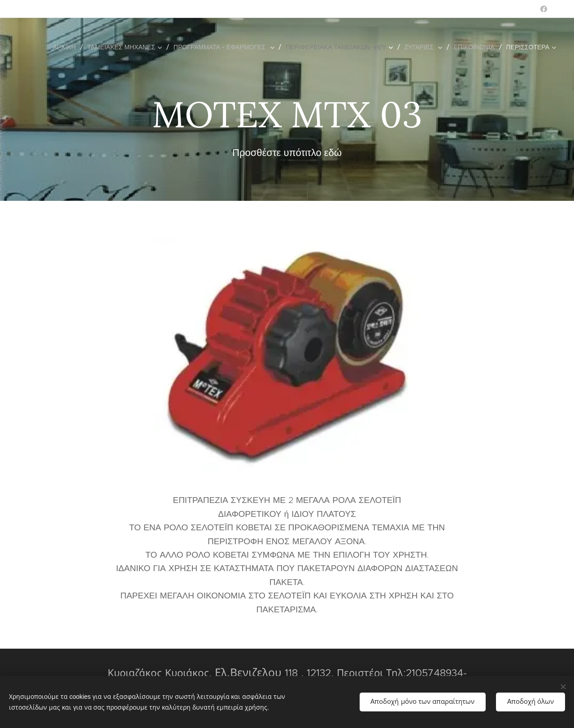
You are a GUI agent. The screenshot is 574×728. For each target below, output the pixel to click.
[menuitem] (66, 47)
